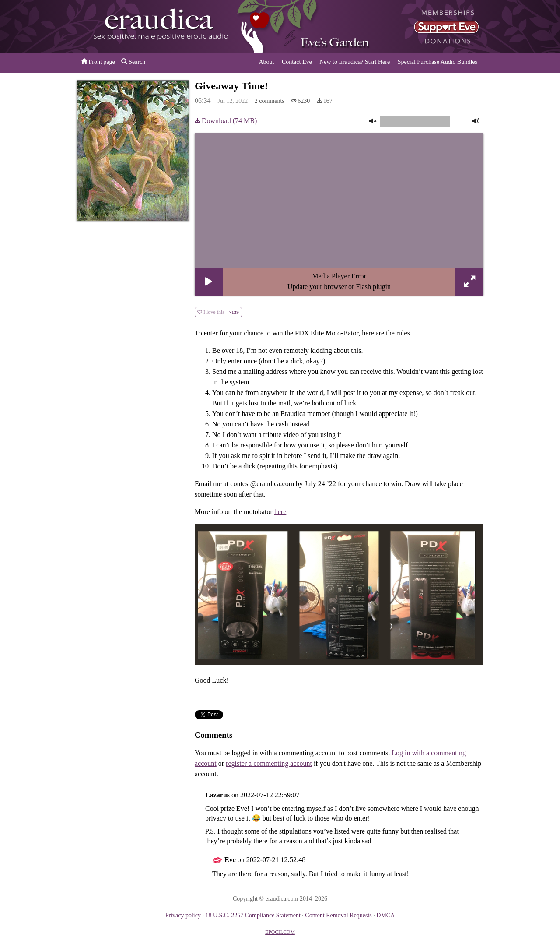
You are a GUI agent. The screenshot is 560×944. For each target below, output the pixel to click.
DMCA (385, 915)
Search (133, 62)
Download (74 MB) (226, 121)
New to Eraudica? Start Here (355, 62)
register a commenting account (269, 763)
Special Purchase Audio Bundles (437, 62)
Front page (98, 62)
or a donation (439, 26)
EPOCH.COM (280, 932)
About (266, 62)
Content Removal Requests (338, 915)
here (280, 512)
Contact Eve (297, 62)
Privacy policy (183, 915)
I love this (218, 312)
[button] (209, 282)
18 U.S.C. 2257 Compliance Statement (253, 915)
